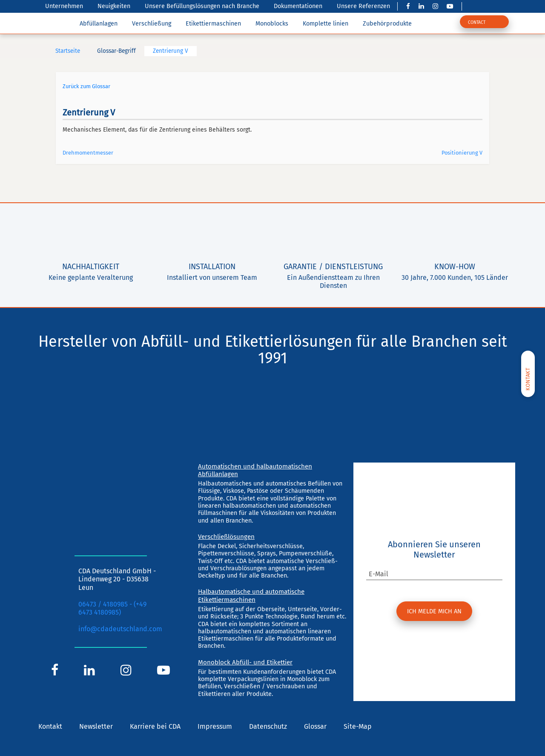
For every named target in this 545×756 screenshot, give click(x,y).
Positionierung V (462, 153)
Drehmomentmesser (88, 153)
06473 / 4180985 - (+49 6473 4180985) (112, 608)
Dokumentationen (298, 6)
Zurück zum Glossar (86, 86)
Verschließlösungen (226, 537)
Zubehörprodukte (387, 24)
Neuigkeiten (114, 6)
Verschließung (152, 24)
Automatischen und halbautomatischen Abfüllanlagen (255, 470)
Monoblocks (272, 24)
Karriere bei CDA (155, 726)
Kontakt (50, 726)
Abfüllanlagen (99, 24)
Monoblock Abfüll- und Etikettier (245, 662)
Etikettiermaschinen (213, 24)
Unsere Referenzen (363, 6)
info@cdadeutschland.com (120, 629)
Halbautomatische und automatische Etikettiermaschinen (251, 595)
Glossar (315, 726)
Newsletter (96, 726)
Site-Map (358, 726)
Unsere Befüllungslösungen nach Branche (202, 6)
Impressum (215, 726)
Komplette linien (326, 24)
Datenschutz (268, 726)
